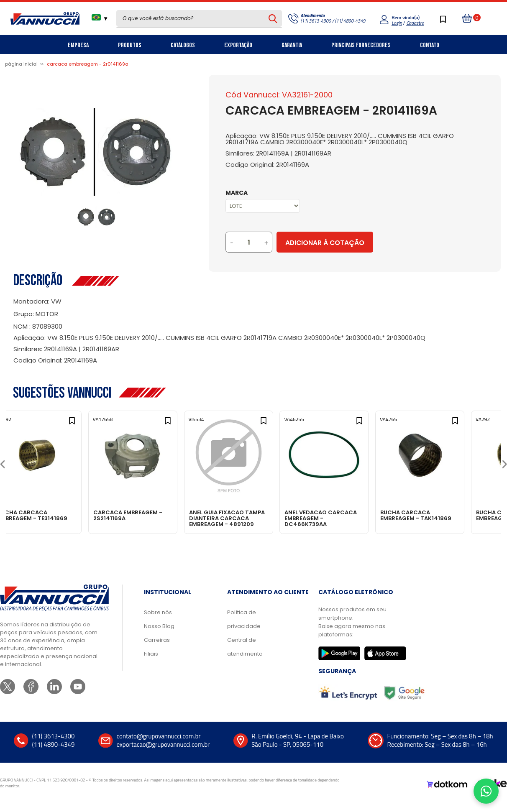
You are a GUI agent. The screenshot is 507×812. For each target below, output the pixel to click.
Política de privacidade (244, 628)
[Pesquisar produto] (273, 18)
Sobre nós (158, 621)
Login (397, 23)
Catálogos (183, 45)
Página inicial (21, 64)
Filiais (151, 662)
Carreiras (157, 648)
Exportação (238, 45)
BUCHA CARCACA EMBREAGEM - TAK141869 (451, 515)
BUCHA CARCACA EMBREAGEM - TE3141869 (54, 515)
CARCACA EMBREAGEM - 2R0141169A (88, 64)
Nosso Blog (159, 635)
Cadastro (415, 23)
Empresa (78, 45)
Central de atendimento (245, 655)
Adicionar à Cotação (360, 243)
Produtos (130, 45)
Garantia (292, 45)
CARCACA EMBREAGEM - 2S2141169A (153, 515)
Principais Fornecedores (361, 45)
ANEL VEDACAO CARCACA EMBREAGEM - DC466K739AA (353, 518)
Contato (430, 45)
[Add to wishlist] (88, 425)
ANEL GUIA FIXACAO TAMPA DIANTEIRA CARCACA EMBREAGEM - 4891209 (252, 518)
